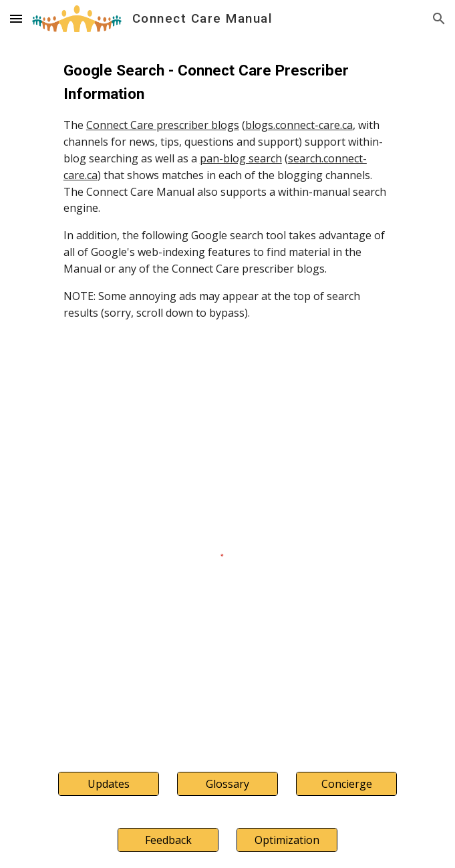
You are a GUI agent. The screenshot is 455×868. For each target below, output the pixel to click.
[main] (227, 190)
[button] (16, 18)
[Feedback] (168, 840)
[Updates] (109, 784)
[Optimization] (287, 840)
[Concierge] (346, 784)
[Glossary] (227, 784)
